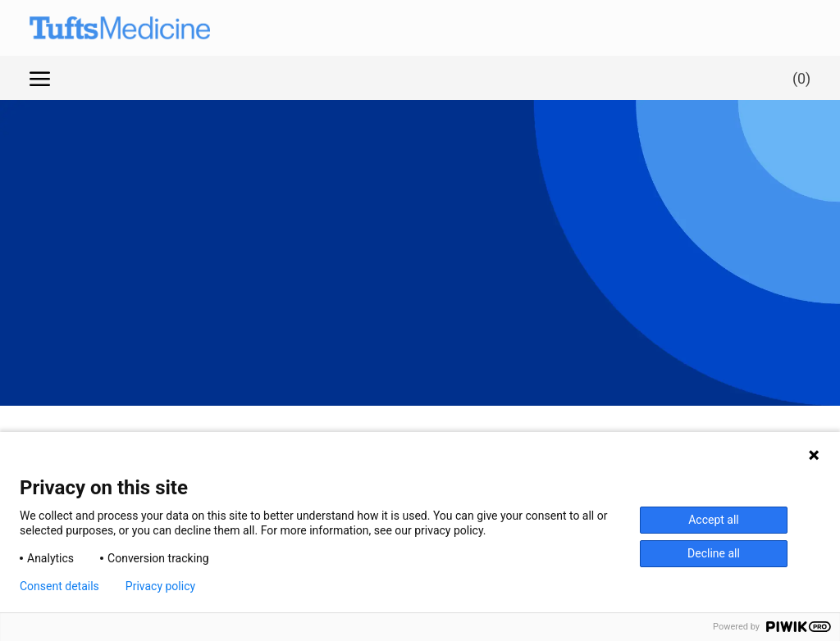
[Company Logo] (103, 28)
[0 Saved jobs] (798, 77)
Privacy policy (160, 586)
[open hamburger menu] (40, 78)
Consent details (59, 586)
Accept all (714, 520)
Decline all (714, 553)
